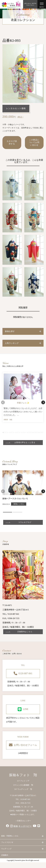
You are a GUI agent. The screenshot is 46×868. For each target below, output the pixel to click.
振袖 (16, 826)
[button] (3, 432)
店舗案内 (5, 855)
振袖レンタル (19, 504)
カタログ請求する (12, 142)
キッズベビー (25, 826)
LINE (23, 709)
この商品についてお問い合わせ (34, 142)
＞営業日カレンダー (23, 821)
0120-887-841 (23, 674)
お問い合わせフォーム (23, 745)
